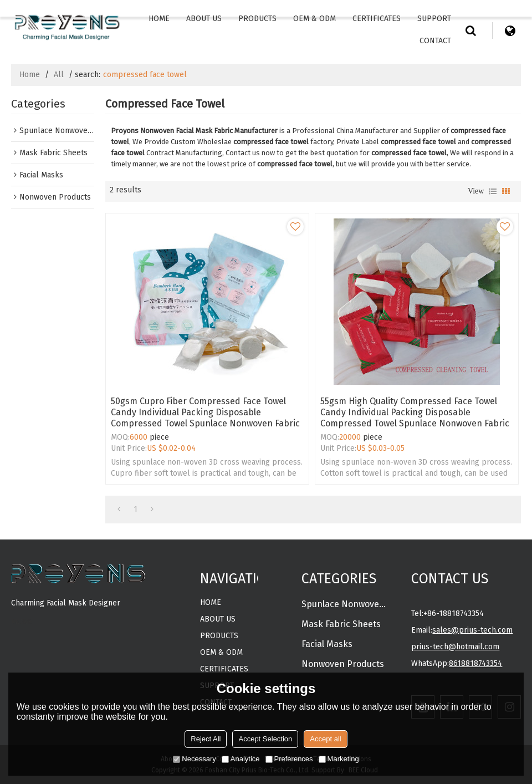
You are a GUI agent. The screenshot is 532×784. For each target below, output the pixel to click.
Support (434, 19)
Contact (435, 41)
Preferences (289, 759)
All (59, 75)
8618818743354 (475, 663)
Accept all (325, 739)
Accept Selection (265, 739)
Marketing (339, 759)
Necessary (194, 759)
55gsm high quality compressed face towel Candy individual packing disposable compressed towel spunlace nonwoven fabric (415, 412)
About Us (204, 19)
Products (257, 19)
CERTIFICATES (377, 19)
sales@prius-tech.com (472, 630)
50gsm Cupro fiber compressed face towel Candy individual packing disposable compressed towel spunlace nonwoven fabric (205, 412)
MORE (22, 622)
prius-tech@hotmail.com (455, 647)
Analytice (241, 759)
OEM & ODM (314, 19)
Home (159, 19)
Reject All (206, 739)
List (493, 191)
